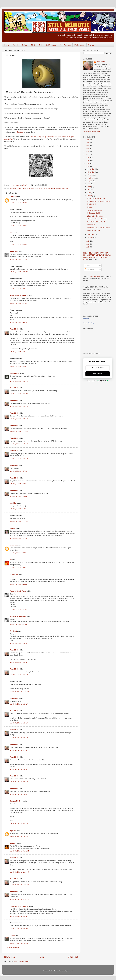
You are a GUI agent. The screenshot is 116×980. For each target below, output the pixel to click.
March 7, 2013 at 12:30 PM (19, 272)
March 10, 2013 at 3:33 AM (19, 794)
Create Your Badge (89, 323)
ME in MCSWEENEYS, (91, 253)
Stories (91, 45)
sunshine (13, 503)
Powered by (98, 381)
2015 (88, 161)
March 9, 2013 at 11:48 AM (19, 675)
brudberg (13, 843)
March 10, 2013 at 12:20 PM (19, 899)
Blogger (70, 971)
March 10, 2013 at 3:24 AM (19, 723)
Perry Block (14, 329)
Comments (89, 269)
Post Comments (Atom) (22, 962)
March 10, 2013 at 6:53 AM (19, 836)
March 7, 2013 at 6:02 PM (19, 303)
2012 (88, 241)
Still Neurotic (51, 45)
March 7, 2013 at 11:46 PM (19, 406)
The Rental (91, 225)
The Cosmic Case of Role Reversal (99, 228)
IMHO (33, 45)
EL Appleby (14, 574)
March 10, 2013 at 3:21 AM (19, 704)
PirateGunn (14, 251)
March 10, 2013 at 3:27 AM (19, 738)
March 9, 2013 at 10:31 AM (19, 643)
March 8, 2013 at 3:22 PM (19, 553)
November (91, 172)
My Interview (79, 45)
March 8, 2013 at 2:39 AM (18, 496)
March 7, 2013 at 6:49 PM (19, 322)
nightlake (13, 831)
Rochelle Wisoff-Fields (18, 591)
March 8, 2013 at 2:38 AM (18, 484)
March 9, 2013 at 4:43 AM (18, 584)
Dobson (13, 935)
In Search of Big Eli (94, 213)
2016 (88, 158)
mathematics (52, 188)
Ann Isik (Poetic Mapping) (19, 295)
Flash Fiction (17, 188)
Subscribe (97, 374)
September (91, 178)
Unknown (13, 197)
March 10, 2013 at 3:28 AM (19, 750)
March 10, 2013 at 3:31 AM (19, 769)
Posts (88, 266)
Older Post (73, 957)
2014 (88, 164)
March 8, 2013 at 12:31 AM (19, 444)
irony (36, 188)
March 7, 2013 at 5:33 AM (18, 203)
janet (12, 233)
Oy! (40, 45)
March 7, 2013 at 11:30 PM (19, 381)
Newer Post (10, 957)
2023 (88, 146)
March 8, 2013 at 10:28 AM (19, 538)
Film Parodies (65, 45)
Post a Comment (13, 948)
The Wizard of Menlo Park (96, 198)
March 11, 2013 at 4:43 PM (19, 943)
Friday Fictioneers (28, 188)
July (89, 184)
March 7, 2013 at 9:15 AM (18, 245)
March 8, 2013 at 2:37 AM (18, 471)
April (89, 193)
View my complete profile (92, 131)
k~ (11, 560)
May (89, 190)
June (89, 187)
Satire (25, 45)
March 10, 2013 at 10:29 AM (19, 851)
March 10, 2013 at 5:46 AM (19, 824)
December (91, 169)
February (91, 234)
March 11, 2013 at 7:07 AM (19, 916)
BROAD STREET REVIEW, (93, 255)
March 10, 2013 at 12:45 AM (19, 692)
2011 (88, 244)
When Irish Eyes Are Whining (97, 219)
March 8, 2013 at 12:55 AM (19, 459)
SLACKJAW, (107, 255)
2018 (88, 152)
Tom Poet (13, 631)
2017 (88, 155)
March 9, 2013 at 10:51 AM (19, 662)
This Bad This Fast (93, 231)
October (90, 175)
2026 (88, 140)
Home (7, 45)
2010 (88, 247)
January (90, 238)
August (90, 181)
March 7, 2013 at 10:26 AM (19, 259)
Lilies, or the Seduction (95, 216)
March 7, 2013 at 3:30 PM (19, 289)
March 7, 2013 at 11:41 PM (19, 394)
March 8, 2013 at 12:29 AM (19, 431)
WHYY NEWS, (99, 257)
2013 (88, 167)
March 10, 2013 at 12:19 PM (19, 885)
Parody (16, 45)
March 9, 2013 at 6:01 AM (18, 610)
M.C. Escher (43, 188)
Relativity (21, 132)
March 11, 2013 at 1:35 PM (19, 929)
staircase (65, 188)
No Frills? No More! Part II (96, 222)
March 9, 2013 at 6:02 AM (18, 624)
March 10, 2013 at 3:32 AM (19, 782)
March (90, 196)
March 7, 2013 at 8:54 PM (19, 366)
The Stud (90, 207)
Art (11, 188)
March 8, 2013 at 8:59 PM (19, 568)
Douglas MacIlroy (16, 801)
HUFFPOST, (104, 253)
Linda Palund (15, 373)
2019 (88, 149)
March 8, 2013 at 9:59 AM (18, 509)
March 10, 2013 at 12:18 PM (19, 872)
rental (59, 188)
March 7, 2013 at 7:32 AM (18, 226)
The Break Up (92, 204)
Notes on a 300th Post (95, 210)
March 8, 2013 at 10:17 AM (19, 521)
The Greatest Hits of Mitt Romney (98, 201)
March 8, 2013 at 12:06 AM (19, 419)
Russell (13, 528)
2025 (88, 143)
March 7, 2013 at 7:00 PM (19, 352)
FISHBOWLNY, (89, 257)
